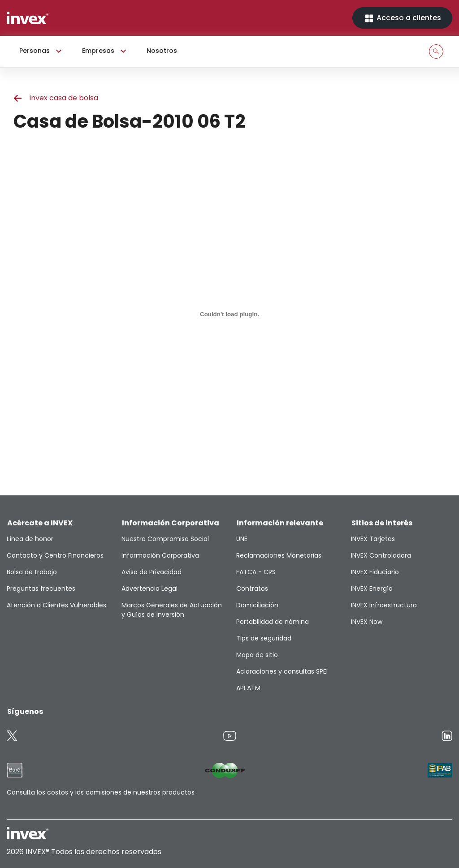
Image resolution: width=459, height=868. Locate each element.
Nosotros (162, 51)
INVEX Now (367, 622)
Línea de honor (30, 539)
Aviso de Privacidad (152, 572)
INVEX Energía (372, 589)
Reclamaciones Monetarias (279, 555)
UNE (242, 539)
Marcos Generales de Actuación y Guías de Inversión (172, 610)
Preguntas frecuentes (41, 589)
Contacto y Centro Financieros (55, 555)
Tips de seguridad (264, 638)
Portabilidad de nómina (273, 622)
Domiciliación (257, 605)
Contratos (252, 589)
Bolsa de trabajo (32, 572)
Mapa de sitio (257, 655)
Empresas (105, 51)
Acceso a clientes (402, 18)
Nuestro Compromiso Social (165, 539)
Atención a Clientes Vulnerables (56, 605)
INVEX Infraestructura (384, 605)
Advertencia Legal (149, 589)
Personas (42, 51)
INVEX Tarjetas (373, 539)
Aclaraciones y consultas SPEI (282, 671)
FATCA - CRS (256, 572)
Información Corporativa (160, 555)
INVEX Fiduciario (375, 572)
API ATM (248, 688)
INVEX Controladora (381, 555)
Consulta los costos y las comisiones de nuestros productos (101, 792)
